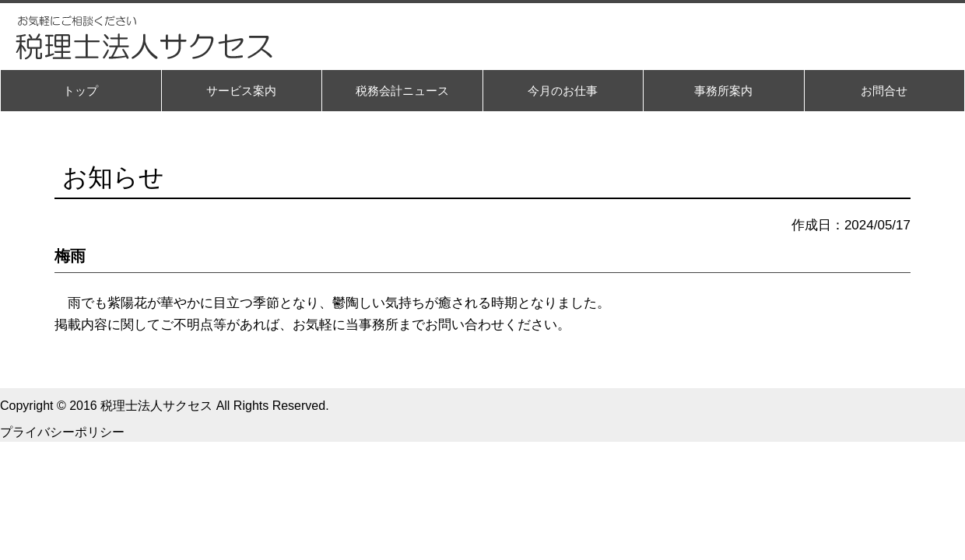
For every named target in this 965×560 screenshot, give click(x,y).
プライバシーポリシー (62, 432)
